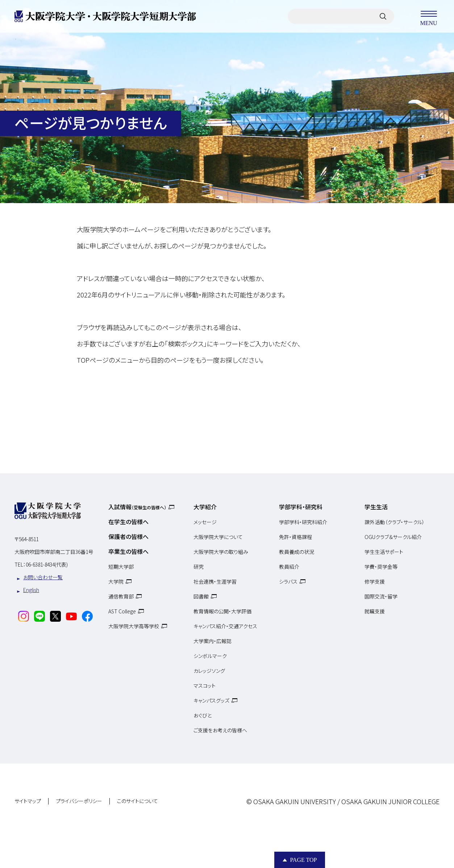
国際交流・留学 (381, 596)
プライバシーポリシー (79, 801)
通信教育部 (121, 596)
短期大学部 (121, 567)
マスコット (205, 686)
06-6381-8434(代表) (47, 564)
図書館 (201, 596)
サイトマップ (28, 801)
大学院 (116, 581)
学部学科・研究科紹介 (303, 522)
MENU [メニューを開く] (429, 16)
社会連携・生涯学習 (215, 581)
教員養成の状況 (297, 552)
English (31, 590)
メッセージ (205, 522)
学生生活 (376, 507)
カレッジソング (209, 671)
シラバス (288, 581)
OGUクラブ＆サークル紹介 (393, 537)
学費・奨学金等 (381, 567)
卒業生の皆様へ (128, 551)
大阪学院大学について (218, 537)
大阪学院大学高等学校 (134, 626)
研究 (199, 567)
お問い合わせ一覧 (43, 577)
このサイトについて (138, 801)
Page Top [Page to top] (303, 860)
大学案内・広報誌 (213, 641)
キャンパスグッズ (211, 700)
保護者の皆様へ (128, 536)
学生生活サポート (384, 552)
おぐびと (203, 715)
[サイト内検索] (383, 16)
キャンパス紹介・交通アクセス (225, 626)
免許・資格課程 (295, 537)
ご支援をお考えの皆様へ (220, 730)
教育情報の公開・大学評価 (222, 611)
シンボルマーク (210, 656)
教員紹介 (289, 567)
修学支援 (375, 581)
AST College (122, 611)
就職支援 (375, 611)
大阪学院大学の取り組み (221, 552)
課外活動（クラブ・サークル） (395, 522)
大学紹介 (205, 507)
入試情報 (137, 507)
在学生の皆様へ (128, 522)
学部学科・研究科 (301, 507)
